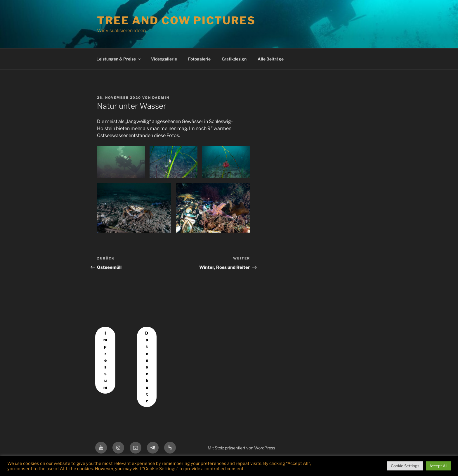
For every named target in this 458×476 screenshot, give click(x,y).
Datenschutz (147, 367)
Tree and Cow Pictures (176, 20)
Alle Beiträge (271, 59)
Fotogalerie (199, 59)
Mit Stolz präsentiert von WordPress (241, 448)
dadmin (161, 98)
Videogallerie (164, 59)
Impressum (105, 360)
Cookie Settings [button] (405, 466)
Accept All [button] (438, 466)
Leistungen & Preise (119, 59)
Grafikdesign (234, 59)
